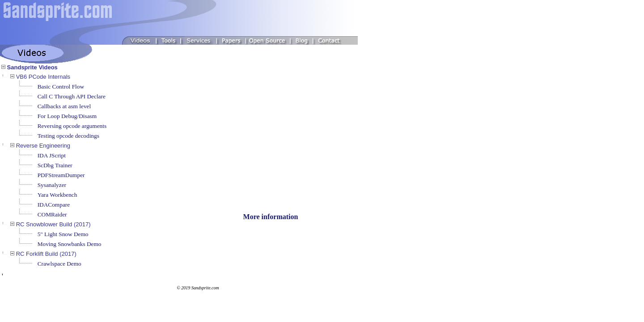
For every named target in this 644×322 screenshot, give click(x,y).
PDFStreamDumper (61, 175)
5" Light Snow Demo (63, 234)
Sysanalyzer (52, 185)
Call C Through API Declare (72, 96)
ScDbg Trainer (55, 165)
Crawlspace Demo (59, 264)
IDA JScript (52, 155)
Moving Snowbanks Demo (70, 244)
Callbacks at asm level (64, 106)
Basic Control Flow (61, 87)
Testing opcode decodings (68, 136)
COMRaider (52, 214)
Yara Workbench (57, 195)
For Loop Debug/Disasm (67, 116)
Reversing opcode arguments (72, 126)
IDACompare (54, 205)
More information (271, 217)
